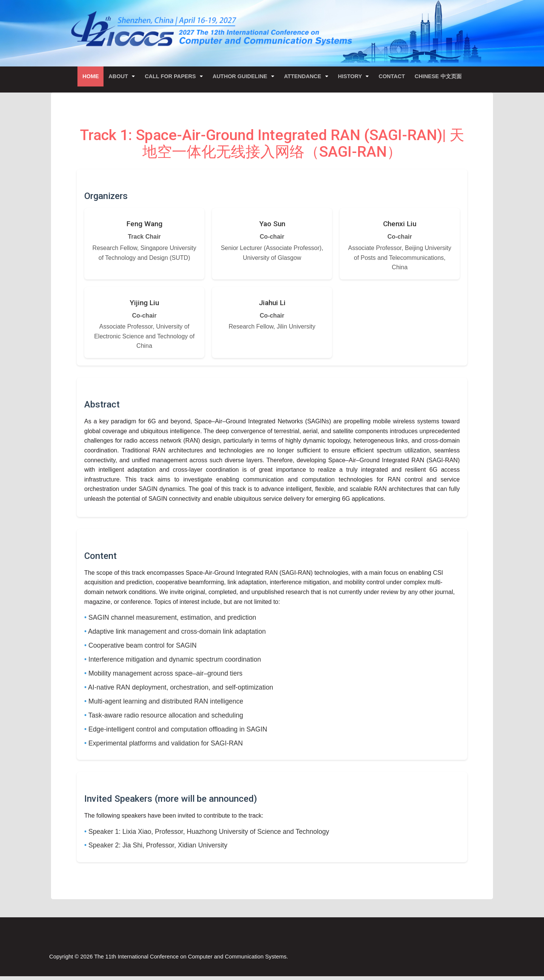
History (352, 77)
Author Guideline (240, 77)
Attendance (304, 77)
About (117, 77)
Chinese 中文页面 (442, 77)
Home (87, 77)
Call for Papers (170, 77)
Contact (394, 77)
